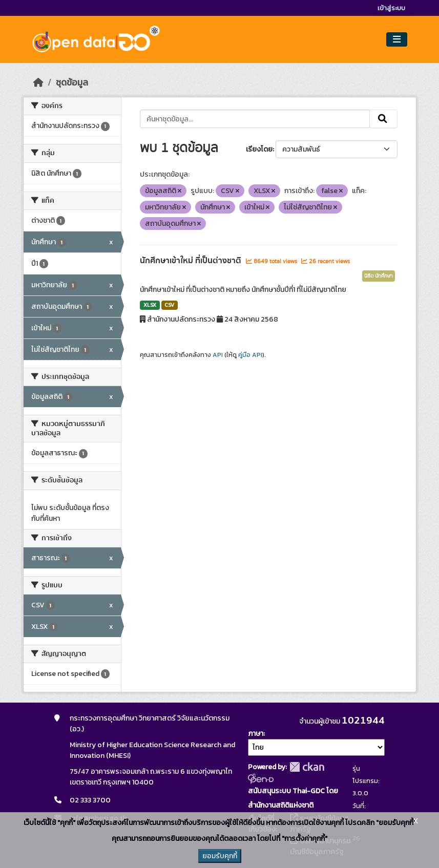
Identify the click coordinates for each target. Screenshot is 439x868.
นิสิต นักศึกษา (379, 276)
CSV (169, 305)
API (218, 355)
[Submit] (383, 119)
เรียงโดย (259, 149)
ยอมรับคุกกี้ (220, 856)
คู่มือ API (250, 355)
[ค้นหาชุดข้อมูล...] (255, 119)
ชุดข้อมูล (72, 82)
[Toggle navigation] (397, 40)
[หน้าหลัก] (38, 82)
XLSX (150, 305)
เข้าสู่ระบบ (391, 8)
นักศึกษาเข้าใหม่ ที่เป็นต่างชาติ (192, 261)
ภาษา (256, 734)
